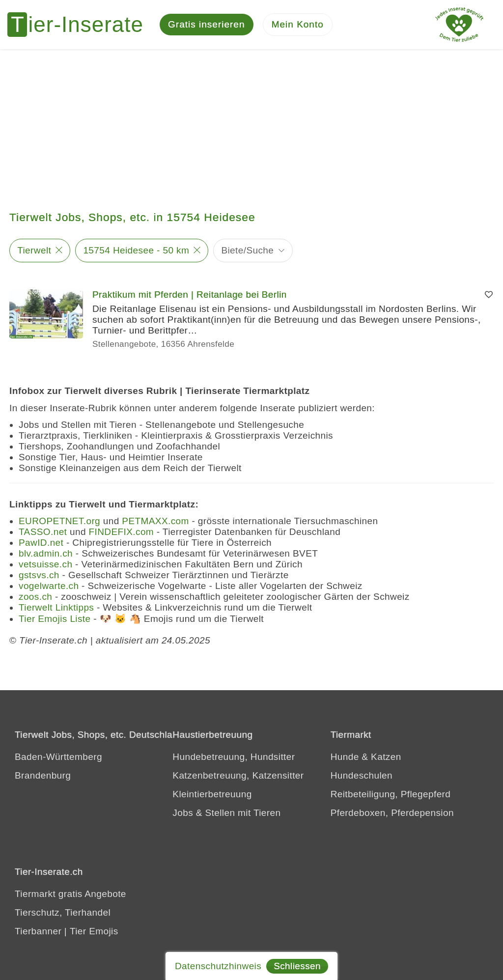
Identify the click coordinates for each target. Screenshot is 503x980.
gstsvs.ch (39, 575)
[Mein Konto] (298, 25)
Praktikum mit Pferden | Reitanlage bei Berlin (190, 294)
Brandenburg (43, 775)
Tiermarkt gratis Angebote (70, 894)
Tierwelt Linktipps (56, 607)
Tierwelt (34, 250)
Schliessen (297, 966)
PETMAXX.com (155, 521)
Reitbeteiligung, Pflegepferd (391, 794)
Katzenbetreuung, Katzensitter (238, 775)
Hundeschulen (362, 775)
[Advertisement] (251, 123)
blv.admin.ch (46, 553)
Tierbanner (38, 931)
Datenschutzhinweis (218, 966)
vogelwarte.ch (49, 586)
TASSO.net (43, 532)
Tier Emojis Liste (55, 619)
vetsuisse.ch (45, 564)
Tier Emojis (94, 931)
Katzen (386, 757)
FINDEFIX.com (122, 532)
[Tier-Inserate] (81, 25)
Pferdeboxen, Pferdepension (392, 813)
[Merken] (489, 295)
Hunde (345, 757)
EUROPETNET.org (59, 521)
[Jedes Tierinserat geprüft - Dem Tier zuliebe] (459, 25)
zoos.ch (35, 597)
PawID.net (41, 543)
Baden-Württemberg (58, 757)
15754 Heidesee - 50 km (136, 250)
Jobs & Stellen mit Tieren (226, 813)
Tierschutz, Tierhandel (63, 912)
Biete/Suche (247, 250)
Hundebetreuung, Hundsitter (234, 757)
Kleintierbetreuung (212, 794)
